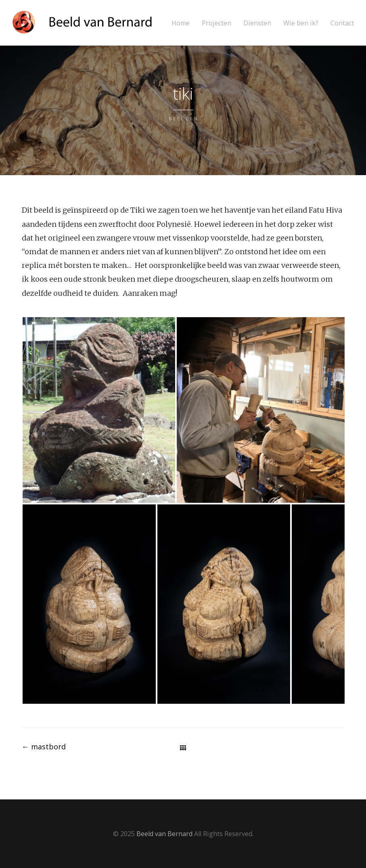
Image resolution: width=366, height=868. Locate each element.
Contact (342, 23)
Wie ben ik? (301, 23)
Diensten (257, 23)
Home (181, 23)
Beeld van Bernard (164, 834)
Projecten (216, 23)
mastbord (44, 747)
